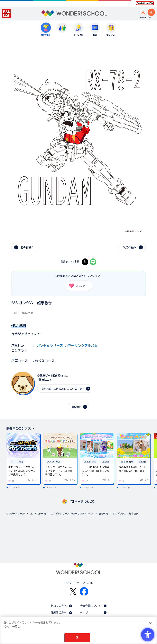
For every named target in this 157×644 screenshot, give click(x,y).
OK (77, 638)
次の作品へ (130, 248)
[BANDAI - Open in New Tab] (7, 14)
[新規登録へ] (143, 12)
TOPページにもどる (83, 502)
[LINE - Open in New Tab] (93, 262)
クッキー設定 (12, 627)
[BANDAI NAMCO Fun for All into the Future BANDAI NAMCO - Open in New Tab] (145, 3)
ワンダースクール (15, 514)
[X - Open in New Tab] (85, 262)
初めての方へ (59, 606)
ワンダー (77, 286)
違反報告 (77, 407)
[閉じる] (150, 623)
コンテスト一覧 (38, 514)
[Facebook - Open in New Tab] (84, 591)
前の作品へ (27, 248)
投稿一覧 (103, 514)
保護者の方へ (59, 613)
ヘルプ (84, 613)
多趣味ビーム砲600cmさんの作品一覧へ (63, 389)
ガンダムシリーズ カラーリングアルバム (67, 346)
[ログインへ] (151, 12)
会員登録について (91, 606)
